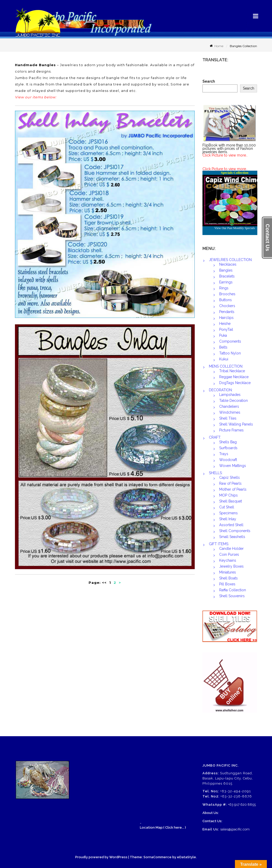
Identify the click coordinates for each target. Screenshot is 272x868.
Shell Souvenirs (232, 596)
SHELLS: (216, 473)
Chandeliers (229, 406)
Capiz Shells (229, 478)
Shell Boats (228, 578)
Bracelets (227, 276)
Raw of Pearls (230, 483)
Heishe (225, 324)
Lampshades (230, 395)
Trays (224, 454)
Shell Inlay (228, 519)
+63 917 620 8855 (242, 805)
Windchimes (230, 412)
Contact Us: (212, 821)
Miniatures (228, 572)
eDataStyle (186, 857)
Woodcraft (228, 460)
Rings (224, 288)
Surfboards (228, 448)
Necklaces (228, 264)
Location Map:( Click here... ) (163, 827)
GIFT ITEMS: (219, 544)
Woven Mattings (233, 466)
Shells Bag (228, 442)
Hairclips (226, 318)
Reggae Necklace (234, 377)
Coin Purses (229, 554)
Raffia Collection (233, 590)
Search (209, 81)
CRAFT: (215, 437)
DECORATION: (221, 390)
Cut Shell (227, 507)
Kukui (224, 359)
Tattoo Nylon (230, 353)
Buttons (226, 300)
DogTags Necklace (235, 383)
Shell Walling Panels (236, 424)
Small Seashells (232, 537)
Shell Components (235, 531)
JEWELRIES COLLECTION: (231, 260)
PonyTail (226, 329)
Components (230, 341)
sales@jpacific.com (235, 829)
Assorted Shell (231, 525)
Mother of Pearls (233, 489)
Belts (223, 347)
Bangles (226, 270)
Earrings (226, 282)
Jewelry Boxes (231, 566)
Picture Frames (231, 430)
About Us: (211, 813)
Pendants (227, 312)
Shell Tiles (228, 418)
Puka (223, 335)
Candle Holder (231, 549)
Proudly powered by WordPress (101, 857)
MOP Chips (228, 495)
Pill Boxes (227, 584)
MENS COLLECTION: (226, 366)
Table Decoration (233, 401)
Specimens (228, 513)
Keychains (228, 560)
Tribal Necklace (232, 371)
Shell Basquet (231, 501)
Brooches (227, 294)
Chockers (227, 306)
